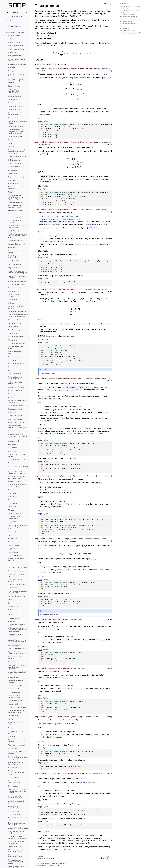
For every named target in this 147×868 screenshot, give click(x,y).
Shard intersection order (16, 416)
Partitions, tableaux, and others (16, 348)
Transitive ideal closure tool (17, 532)
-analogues (12, 564)
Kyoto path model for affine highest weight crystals (17, 712)
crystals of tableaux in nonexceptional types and (17, 758)
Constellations (12, 140)
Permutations (12, 360)
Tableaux (11, 510)
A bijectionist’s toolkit (15, 36)
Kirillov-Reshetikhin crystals (17, 707)
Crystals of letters (13, 677)
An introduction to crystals (16, 625)
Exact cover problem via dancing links (16, 188)
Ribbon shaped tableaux (16, 390)
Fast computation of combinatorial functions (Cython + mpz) (15, 197)
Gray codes (12, 247)
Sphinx (43, 865)
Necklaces (11, 303)
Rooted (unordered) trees (16, 406)
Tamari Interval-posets (15, 513)
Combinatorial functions (15, 106)
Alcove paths (12, 621)
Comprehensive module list (15, 32)
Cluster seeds (12, 588)
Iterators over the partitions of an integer (17, 277)
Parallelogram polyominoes (17, 330)
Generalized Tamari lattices (17, 244)
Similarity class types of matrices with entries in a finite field (18, 436)
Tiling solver (12, 522)
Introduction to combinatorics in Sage (17, 122)
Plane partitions (13, 367)
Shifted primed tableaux (16, 419)
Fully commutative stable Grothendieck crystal (16, 696)
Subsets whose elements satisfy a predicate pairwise (17, 472)
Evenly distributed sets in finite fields (18, 819)
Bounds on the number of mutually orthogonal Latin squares (16, 773)
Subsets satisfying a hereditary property (18, 467)
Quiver (10, 599)
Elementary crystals (14, 689)
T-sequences (12, 503)
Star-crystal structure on (16, 732)
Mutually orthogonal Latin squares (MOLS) (16, 842)
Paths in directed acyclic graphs (16, 353)
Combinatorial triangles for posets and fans (16, 114)
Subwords (11, 490)
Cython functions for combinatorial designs (15, 797)
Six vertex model (13, 441)
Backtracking (12, 52)
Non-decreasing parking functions (16, 307)
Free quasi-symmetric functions (15, 221)
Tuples (10, 535)
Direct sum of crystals (15, 685)
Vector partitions (13, 539)
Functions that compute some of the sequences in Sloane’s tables (17, 236)
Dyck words (12, 180)
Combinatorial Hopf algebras (17, 571)
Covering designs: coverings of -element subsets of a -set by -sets (18, 791)
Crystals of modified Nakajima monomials (18, 681)
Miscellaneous (12, 300)
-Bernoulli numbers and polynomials (16, 559)
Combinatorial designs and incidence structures (17, 782)
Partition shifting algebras (16, 337)
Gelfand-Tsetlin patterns (16, 241)
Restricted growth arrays (16, 387)
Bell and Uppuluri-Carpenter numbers (17, 60)
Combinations (12, 99)
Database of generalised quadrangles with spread (16, 802)
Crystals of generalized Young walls (18, 673)
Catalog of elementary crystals (18, 648)
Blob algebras (12, 71)
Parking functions (13, 333)
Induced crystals (13, 704)
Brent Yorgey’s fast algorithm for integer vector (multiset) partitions (17, 81)
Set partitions (12, 412)
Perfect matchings (14, 357)
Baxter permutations (14, 56)
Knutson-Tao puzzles (15, 291)
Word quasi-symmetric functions (15, 580)
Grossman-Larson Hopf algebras (15, 252)
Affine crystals (12, 610)
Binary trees (12, 67)
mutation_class (13, 606)
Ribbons (10, 397)
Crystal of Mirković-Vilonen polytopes (16, 658)
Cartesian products (14, 86)
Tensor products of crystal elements (16, 741)
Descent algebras (14, 173)
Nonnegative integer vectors (17, 311)
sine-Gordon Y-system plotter (17, 568)
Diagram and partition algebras (18, 177)
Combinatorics (12, 118)
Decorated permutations (16, 163)
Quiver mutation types (15, 603)
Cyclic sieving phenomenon (17, 157)
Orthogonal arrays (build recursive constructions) (16, 851)
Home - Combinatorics (13, 26)
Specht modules (13, 451)
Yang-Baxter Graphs (14, 545)
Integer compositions (15, 264)
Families (11, 192)
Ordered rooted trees (15, 320)
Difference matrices (14, 815)
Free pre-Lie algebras (15, 217)
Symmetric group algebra (16, 500)
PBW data (11, 719)
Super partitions (13, 493)
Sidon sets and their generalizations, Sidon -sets (17, 427)
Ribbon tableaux (13, 394)
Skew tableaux (13, 448)
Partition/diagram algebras (16, 343)
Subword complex (14, 481)
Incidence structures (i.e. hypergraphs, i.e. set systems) (18, 837)
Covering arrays (13, 786)
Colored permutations (15, 96)
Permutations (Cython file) (16, 364)
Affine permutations (14, 42)
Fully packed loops (14, 231)
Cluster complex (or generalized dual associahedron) (14, 91)
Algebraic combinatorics (16, 46)
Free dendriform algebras (16, 210)
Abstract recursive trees (16, 39)
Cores (10, 143)
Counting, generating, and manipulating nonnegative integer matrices (16, 152)
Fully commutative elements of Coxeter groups (18, 226)
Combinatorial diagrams (16, 103)
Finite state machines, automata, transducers (15, 206)
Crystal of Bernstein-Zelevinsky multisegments (16, 653)
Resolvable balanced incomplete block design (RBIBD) (16, 862)
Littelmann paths (13, 716)
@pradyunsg (51, 865)
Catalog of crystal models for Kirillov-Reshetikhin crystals (17, 641)
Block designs (12, 767)
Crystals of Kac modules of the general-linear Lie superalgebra (18, 667)
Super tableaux (13, 497)
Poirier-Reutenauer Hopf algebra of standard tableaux (17, 575)
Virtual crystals (13, 748)
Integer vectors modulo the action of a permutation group (17, 272)
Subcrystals (12, 737)
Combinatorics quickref (15, 126)
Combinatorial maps (14, 110)
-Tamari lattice (13, 552)
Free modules (12, 214)
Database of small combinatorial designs (15, 807)
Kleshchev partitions (14, 288)
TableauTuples (13, 507)
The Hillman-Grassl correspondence (14, 518)
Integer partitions (13, 268)
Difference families (14, 811)
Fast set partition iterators (16, 202)
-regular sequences (15, 555)
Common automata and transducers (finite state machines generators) (15, 131)
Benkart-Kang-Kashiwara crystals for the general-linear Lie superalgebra (17, 630)
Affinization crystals (14, 618)
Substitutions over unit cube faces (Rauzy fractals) (17, 477)
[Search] (17, 20)
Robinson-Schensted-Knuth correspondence (17, 401)
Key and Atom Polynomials (17, 284)
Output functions (13, 327)
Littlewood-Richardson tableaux (15, 295)
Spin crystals (12, 728)
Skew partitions (13, 444)
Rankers (11, 370)
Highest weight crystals (15, 701)
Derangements (13, 170)
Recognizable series (14, 374)
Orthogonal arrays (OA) (15, 847)
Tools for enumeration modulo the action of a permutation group (17, 527)
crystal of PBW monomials (15, 752)
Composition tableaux (15, 136)
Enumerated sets (13, 184)
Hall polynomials (13, 261)
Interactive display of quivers (17, 596)
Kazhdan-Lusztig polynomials (17, 281)
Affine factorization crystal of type (17, 614)
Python (46, 121)
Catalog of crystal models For (17, 636)
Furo (58, 865)
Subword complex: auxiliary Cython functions (17, 486)
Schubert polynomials (15, 409)
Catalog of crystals (14, 645)
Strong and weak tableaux (16, 460)
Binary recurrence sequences (17, 64)
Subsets (10, 463)
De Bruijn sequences (15, 160)
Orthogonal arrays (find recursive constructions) (16, 856)
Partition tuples (13, 340)
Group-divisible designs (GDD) (18, 828)
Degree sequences (14, 167)
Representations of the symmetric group (15, 378)
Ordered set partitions (15, 323)
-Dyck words (12, 548)
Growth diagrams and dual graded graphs (16, 257)
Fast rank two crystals (15, 692)
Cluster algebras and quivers (17, 584)
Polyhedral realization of (16, 723)
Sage (40, 121)
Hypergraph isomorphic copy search (17, 832)
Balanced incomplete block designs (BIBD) (17, 763)
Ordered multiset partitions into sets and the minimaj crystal (18, 316)
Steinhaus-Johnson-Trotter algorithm (16, 455)
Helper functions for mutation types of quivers (17, 592)
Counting (11, 147)
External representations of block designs (17, 824)
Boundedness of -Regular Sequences (17, 75)
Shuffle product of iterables (17, 422)
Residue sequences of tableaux (15, 383)
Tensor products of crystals (17, 745)
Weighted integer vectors (16, 542)
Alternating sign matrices (16, 49)
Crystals (10, 662)
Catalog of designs (14, 778)
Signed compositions (15, 431)
